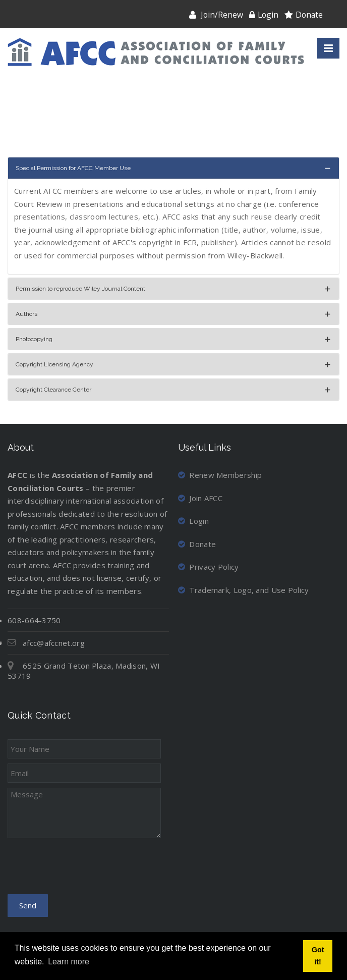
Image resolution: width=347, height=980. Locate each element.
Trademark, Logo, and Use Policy (244, 590)
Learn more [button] (69, 962)
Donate (309, 15)
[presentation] (84, 869)
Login (268, 15)
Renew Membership (220, 475)
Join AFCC (200, 498)
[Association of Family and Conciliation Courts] (156, 52)
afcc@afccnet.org (54, 643)
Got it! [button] (318, 956)
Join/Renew (222, 15)
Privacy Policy (209, 567)
